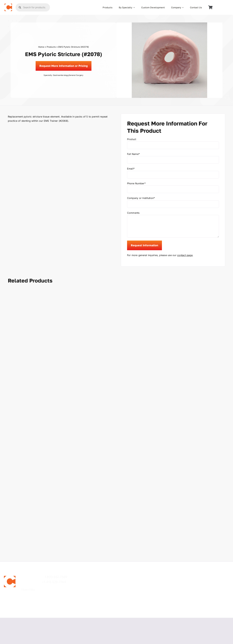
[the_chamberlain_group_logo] (8, 5)
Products (51, 47)
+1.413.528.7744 (54, 582)
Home (41, 47)
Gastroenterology (61, 75)
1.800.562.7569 (56, 577)
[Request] (64, 66)
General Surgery (76, 75)
